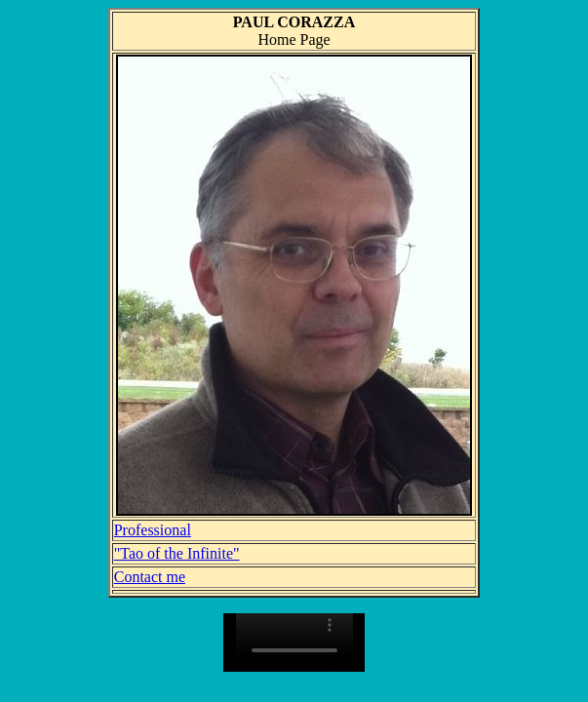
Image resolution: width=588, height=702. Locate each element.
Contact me (150, 577)
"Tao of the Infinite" (177, 553)
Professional (153, 530)
